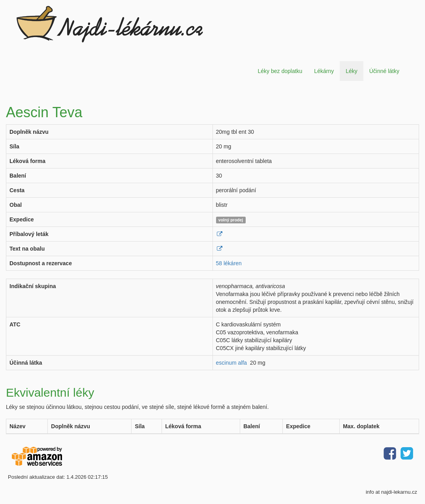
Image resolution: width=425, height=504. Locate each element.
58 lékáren (229, 263)
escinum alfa (232, 363)
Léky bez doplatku (280, 71)
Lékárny (324, 71)
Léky (352, 71)
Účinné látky (384, 71)
